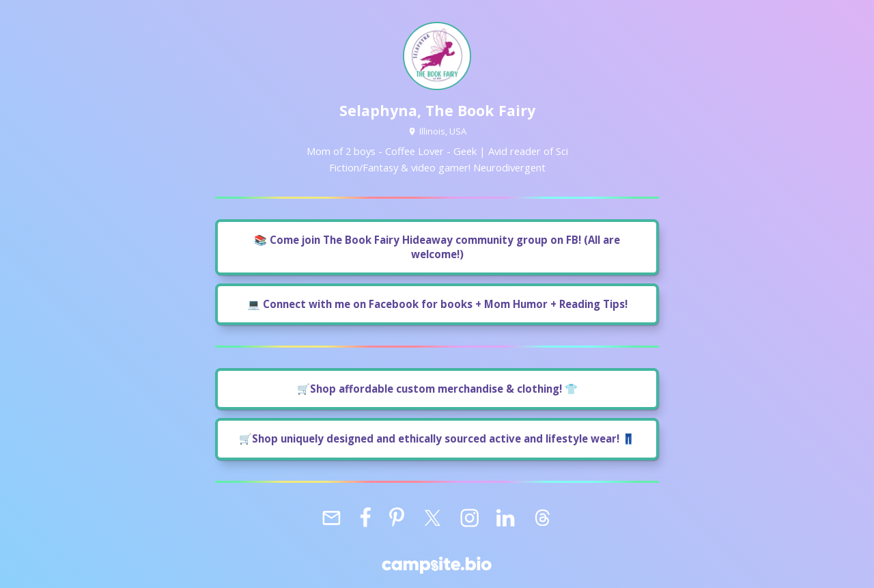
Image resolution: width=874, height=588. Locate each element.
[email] (331, 518)
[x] (432, 518)
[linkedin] (505, 518)
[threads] (542, 518)
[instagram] (469, 518)
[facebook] (366, 518)
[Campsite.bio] (437, 565)
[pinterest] (397, 518)
